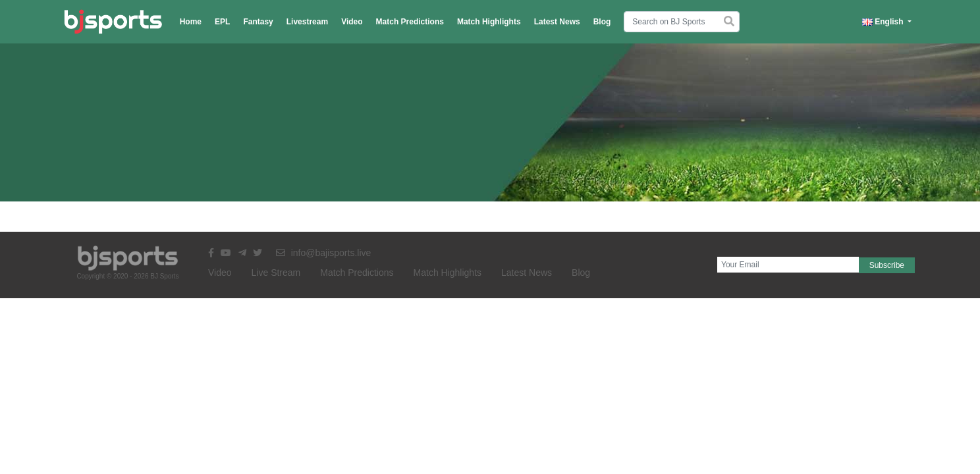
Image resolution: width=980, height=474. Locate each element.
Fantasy (258, 22)
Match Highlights (489, 22)
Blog (602, 22)
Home (191, 22)
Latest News (557, 22)
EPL (222, 22)
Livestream (307, 22)
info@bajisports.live (324, 253)
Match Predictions (410, 22)
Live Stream (276, 273)
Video (352, 22)
